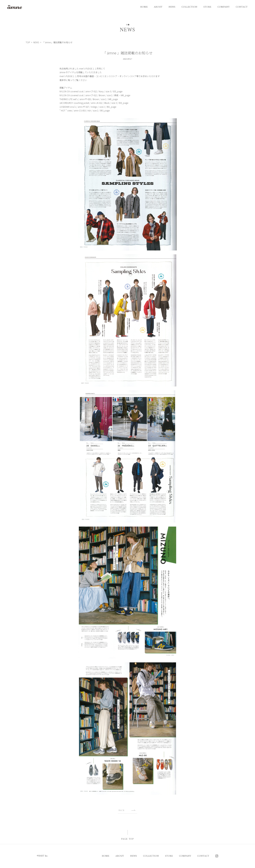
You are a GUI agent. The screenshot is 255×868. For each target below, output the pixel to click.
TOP (28, 43)
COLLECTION (189, 7)
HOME (144, 7)
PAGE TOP (127, 839)
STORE (207, 7)
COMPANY (223, 7)
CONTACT (242, 7)
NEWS (172, 7)
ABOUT (158, 7)
